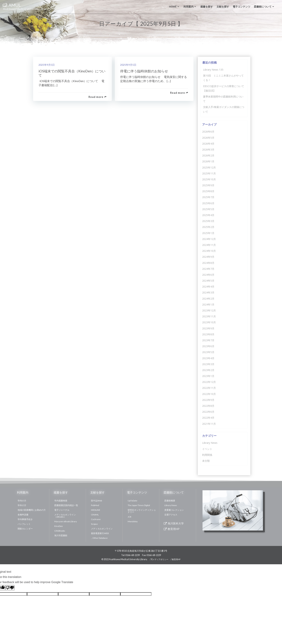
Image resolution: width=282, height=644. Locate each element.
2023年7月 (208, 340)
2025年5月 (208, 209)
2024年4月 (208, 287)
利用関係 (207, 455)
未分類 (206, 461)
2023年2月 (208, 370)
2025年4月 (208, 215)
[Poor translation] (10, 588)
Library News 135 (213, 70)
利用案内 (190, 7)
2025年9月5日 (47, 65)
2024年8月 (208, 263)
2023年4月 (208, 358)
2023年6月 (208, 346)
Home (174, 7)
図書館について (264, 7)
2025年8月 (208, 191)
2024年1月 (208, 304)
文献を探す (223, 7)
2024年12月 (209, 239)
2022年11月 (209, 388)
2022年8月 (208, 406)
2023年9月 (208, 328)
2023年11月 (209, 316)
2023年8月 (208, 334)
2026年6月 (208, 132)
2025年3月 (208, 221)
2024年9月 (208, 257)
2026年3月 (208, 150)
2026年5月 (208, 138)
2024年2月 (208, 299)
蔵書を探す (207, 7)
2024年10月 (209, 251)
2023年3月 (208, 364)
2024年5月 (208, 281)
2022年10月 (209, 394)
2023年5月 (208, 352)
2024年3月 (208, 292)
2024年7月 (208, 269)
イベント (207, 449)
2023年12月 (209, 310)
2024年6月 (208, 275)
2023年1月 (208, 376)
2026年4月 (208, 144)
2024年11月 (209, 245)
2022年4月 (208, 418)
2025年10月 (209, 179)
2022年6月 (208, 412)
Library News (210, 443)
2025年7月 (208, 197)
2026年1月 (208, 161)
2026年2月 (208, 155)
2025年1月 (208, 233)
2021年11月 (209, 424)
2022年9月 (208, 400)
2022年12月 (209, 382)
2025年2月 (208, 227)
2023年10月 (209, 322)
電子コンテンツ (242, 7)
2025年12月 (209, 167)
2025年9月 (208, 185)
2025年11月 (209, 173)
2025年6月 (208, 203)
